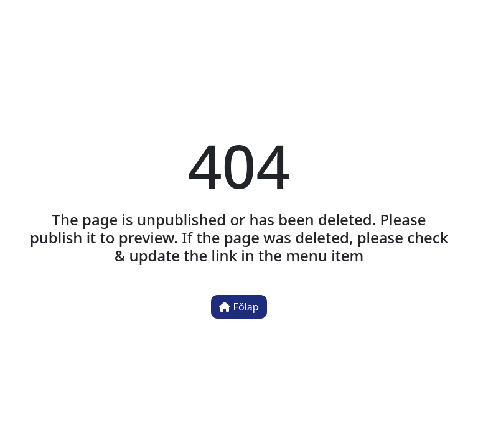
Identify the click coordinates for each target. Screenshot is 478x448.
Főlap (239, 307)
